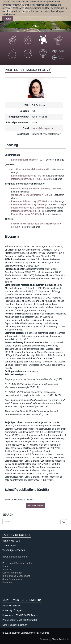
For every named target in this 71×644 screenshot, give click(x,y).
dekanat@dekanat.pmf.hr (15, 557)
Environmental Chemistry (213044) (29, 204)
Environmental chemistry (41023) (28, 160)
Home (5, 566)
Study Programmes (12, 579)
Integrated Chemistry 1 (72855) (27, 179)
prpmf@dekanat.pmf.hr (21, 563)
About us (7, 569)
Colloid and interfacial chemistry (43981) (31, 169)
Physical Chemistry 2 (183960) (26, 214)
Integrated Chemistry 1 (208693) (27, 208)
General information (12, 573)
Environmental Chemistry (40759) (28, 201)
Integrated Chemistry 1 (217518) (27, 211)
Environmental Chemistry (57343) (28, 176)
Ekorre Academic (60, 639)
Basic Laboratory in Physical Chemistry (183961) (35, 188)
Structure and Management (16, 576)
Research (7, 582)
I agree (8, 19)
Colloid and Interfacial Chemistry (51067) (32, 195)
